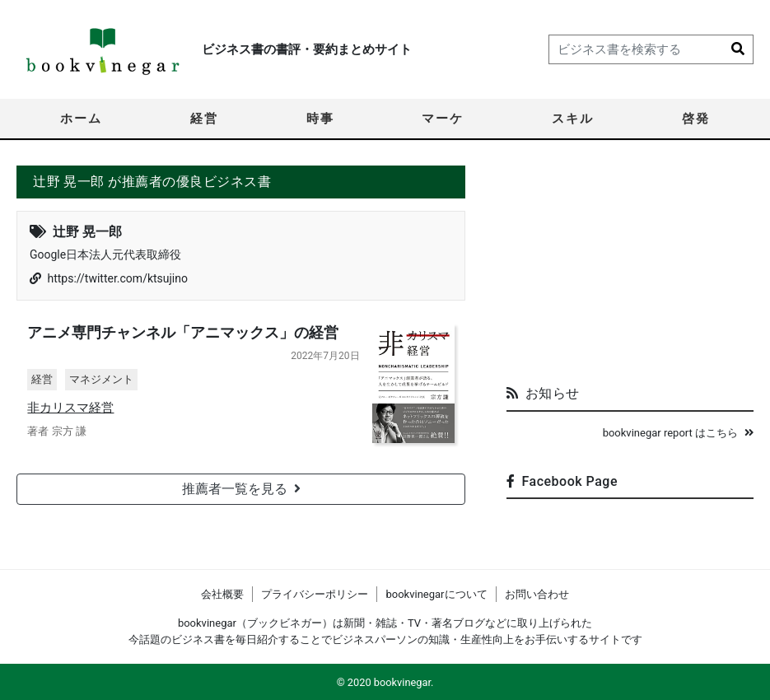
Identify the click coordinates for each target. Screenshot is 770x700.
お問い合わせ (537, 594)
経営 (204, 119)
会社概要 (222, 594)
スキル (573, 119)
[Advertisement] (630, 268)
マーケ (443, 119)
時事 (320, 119)
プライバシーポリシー (315, 594)
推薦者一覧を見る (241, 491)
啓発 (696, 119)
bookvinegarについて (436, 594)
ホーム (81, 119)
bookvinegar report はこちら (678, 433)
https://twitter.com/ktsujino (117, 278)
